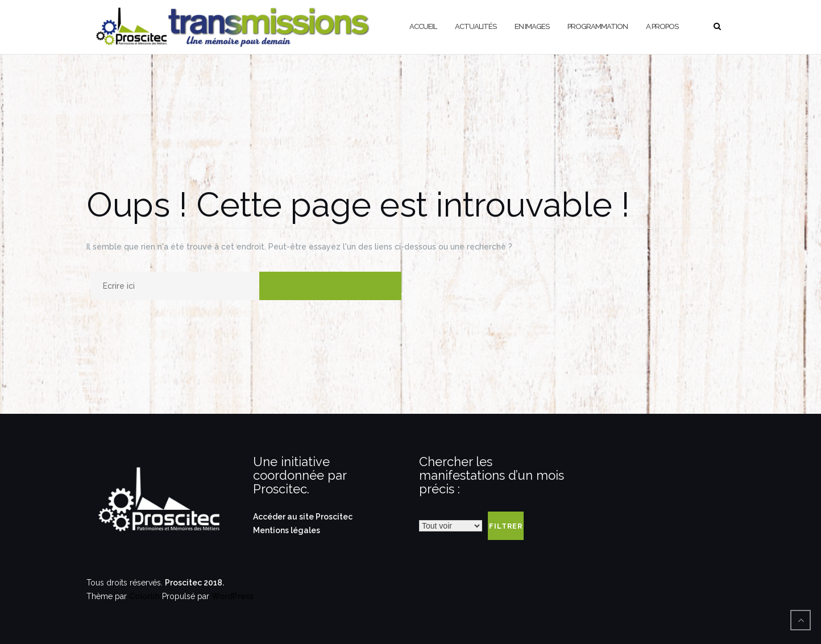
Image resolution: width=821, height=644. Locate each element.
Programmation (598, 26)
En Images (532, 26)
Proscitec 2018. (194, 583)
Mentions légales (287, 530)
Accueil (423, 26)
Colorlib (144, 596)
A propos (662, 26)
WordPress (233, 596)
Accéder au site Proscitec (303, 517)
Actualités (476, 26)
